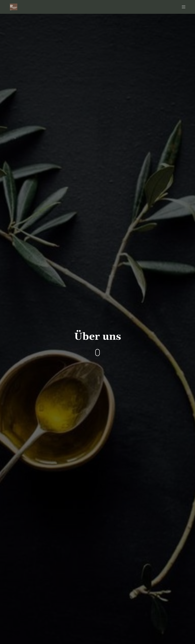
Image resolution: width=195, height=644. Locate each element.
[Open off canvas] (184, 7)
